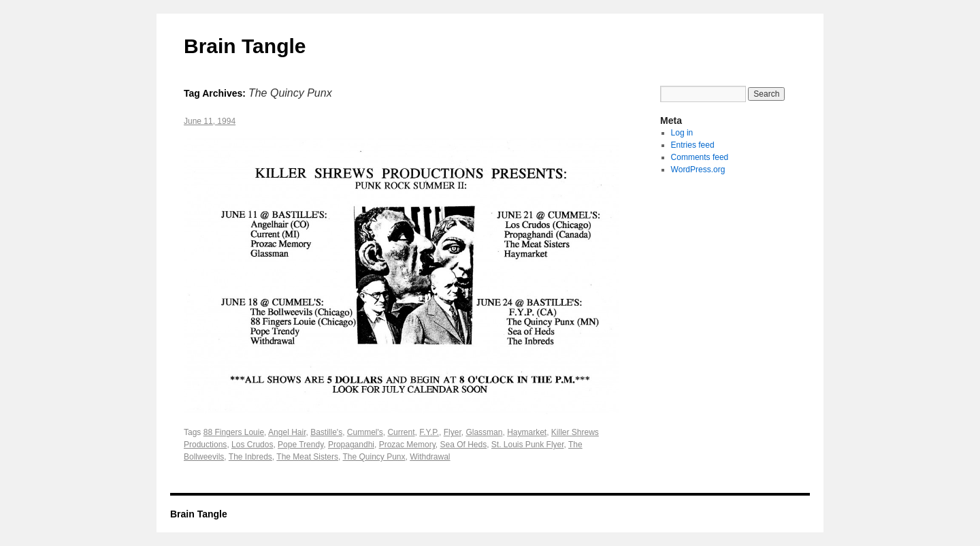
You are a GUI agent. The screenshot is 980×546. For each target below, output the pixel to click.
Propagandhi (351, 445)
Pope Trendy (300, 445)
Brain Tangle (245, 46)
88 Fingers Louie (234, 432)
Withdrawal (430, 457)
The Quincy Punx (374, 457)
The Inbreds (250, 457)
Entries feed (693, 145)
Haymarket (527, 432)
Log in (682, 133)
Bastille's (326, 432)
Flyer (453, 432)
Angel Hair (287, 432)
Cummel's (365, 432)
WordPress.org (698, 170)
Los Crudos (252, 445)
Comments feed (700, 157)
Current (401, 432)
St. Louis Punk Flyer (528, 445)
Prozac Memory (407, 445)
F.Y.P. (429, 432)
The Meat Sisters (307, 457)
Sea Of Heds (463, 445)
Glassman (484, 432)
